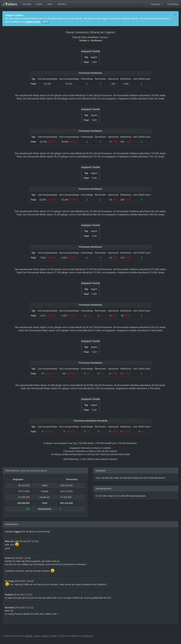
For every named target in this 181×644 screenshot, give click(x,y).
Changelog (173, 4)
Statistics (62, 4)
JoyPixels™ (88, 636)
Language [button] (156, 4)
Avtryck (45, 636)
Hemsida (27, 4)
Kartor (39, 4)
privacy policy (33, 22)
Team (37, 636)
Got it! (45, 22)
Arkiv (50, 4)
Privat (54, 636)
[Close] (175, 15)
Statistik (29, 636)
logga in (18, 532)
